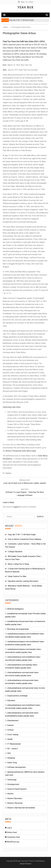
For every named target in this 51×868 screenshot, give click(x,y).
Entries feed (12, 832)
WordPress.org (13, 842)
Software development (17, 767)
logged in (17, 507)
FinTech (10, 730)
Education (11, 700)
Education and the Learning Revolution (23, 581)
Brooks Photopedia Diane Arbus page (21, 451)
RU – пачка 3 (13, 749)
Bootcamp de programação (18, 629)
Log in (9, 828)
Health (10, 739)
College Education (15, 552)
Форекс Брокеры (15, 798)
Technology (12, 780)
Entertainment (13, 721)
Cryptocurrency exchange (17, 696)
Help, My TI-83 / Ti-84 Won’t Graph (22, 535)
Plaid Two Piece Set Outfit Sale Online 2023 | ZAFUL (24, 42)
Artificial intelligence (15, 609)
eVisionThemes (25, 864)
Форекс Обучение (15, 803)
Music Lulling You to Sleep (19, 564)
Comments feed (13, 837)
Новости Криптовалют (17, 789)
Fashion (8, 473)
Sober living (12, 763)
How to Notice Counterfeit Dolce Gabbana (25, 539)
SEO (9, 753)
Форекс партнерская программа (21, 808)
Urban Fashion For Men (17, 576)
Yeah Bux (26, 7)
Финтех (10, 794)
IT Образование (14, 744)
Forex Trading (13, 735)
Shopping (11, 758)
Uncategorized (13, 784)
